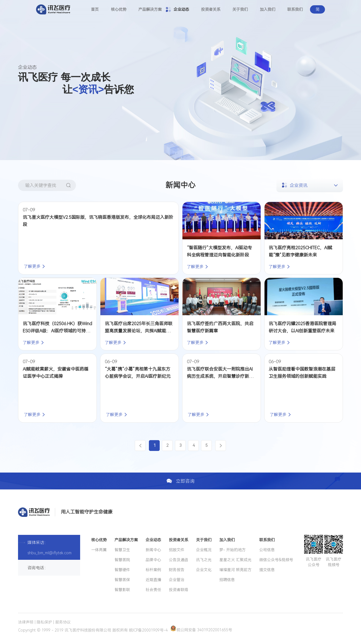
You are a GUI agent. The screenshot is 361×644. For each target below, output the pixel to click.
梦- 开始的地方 (232, 550)
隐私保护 (44, 622)
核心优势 (119, 9)
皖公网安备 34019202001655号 (201, 630)
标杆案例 (153, 570)
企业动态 (181, 9)
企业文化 (204, 570)
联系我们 (295, 9)
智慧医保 (122, 580)
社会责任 (153, 590)
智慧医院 (122, 560)
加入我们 (268, 9)
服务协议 (63, 622)
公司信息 (267, 550)
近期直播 (153, 580)
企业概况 (204, 550)
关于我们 (240, 9)
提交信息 (267, 570)
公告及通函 (179, 560)
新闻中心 (153, 550)
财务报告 (177, 570)
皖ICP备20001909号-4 (148, 630)
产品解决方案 (150, 9)
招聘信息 (227, 580)
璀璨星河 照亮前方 (235, 570)
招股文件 (177, 550)
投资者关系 (211, 9)
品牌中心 (153, 560)
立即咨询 (180, 481)
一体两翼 (99, 550)
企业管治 (177, 580)
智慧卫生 (122, 550)
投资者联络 (179, 590)
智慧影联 (122, 590)
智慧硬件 (122, 570)
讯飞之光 (204, 560)
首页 (95, 9)
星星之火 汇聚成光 (235, 560)
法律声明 (26, 622)
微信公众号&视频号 (276, 560)
